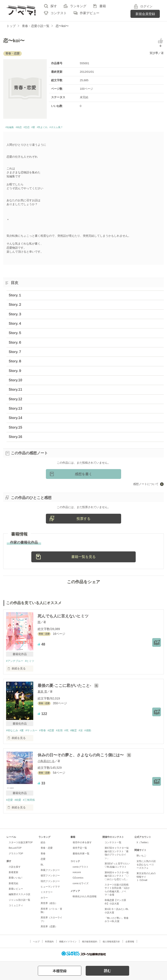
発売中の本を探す (82, 845)
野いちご (141, 858)
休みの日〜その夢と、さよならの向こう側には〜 (81, 757)
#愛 (43, 128)
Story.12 (15, 400)
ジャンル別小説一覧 (19, 902)
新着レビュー (16, 891)
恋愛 (43, 861)
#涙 (89, 732)
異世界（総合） (49, 905)
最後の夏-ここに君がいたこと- (65, 687)
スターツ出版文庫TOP (21, 845)
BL (42, 867)
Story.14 (15, 419)
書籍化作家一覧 (81, 856)
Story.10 (15, 381)
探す (54, 6)
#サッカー (34, 732)
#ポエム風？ (74, 128)
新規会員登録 (145, 14)
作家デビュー (90, 13)
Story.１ (15, 297)
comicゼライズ (81, 885)
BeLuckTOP (15, 850)
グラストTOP (16, 856)
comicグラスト (81, 869)
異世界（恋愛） (49, 929)
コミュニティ (16, 907)
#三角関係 (31, 802)
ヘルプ (36, 944)
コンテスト (59, 13)
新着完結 (13, 885)
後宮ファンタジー (50, 878)
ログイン (146, 6)
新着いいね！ (16, 880)
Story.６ (15, 344)
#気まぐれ (55, 128)
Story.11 (15, 391)
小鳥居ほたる (46, 763)
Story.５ (15, 334)
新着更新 (13, 874)
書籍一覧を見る (83, 558)
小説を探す (15, 869)
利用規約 (49, 944)
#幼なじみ (13, 732)
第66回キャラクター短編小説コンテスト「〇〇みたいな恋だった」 (117, 878)
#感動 (97, 732)
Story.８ (15, 362)
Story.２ (15, 306)
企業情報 (130, 944)
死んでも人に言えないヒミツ (63, 617)
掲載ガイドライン (68, 944)
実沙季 (154, 53)
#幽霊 (81, 732)
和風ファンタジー (50, 872)
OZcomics (78, 880)
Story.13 (15, 410)
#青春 (46, 732)
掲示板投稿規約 (90, 944)
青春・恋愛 (47, 850)
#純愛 (19, 802)
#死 (73, 732)
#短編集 (11, 128)
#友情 (65, 732)
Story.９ (15, 372)
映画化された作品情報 (85, 899)
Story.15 (15, 428)
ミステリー (47, 894)
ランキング (78, 6)
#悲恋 (34, 128)
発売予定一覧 (80, 850)
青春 (43, 856)
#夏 (23, 732)
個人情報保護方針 (111, 944)
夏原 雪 (42, 693)
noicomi (77, 874)
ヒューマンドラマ (50, 889)
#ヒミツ (32, 662)
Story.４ (15, 325)
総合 (43, 845)
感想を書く (83, 475)
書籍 (103, 6)
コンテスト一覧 (113, 845)
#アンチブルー (15, 662)
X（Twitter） (143, 845)
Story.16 (15, 438)
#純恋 (23, 128)
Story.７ (15, 353)
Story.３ (15, 315)
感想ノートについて (146, 485)
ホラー (44, 900)
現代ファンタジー (50, 883)
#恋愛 (56, 732)
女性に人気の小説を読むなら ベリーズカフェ (146, 867)
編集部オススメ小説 (19, 896)
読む (107, 971)
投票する (83, 520)
